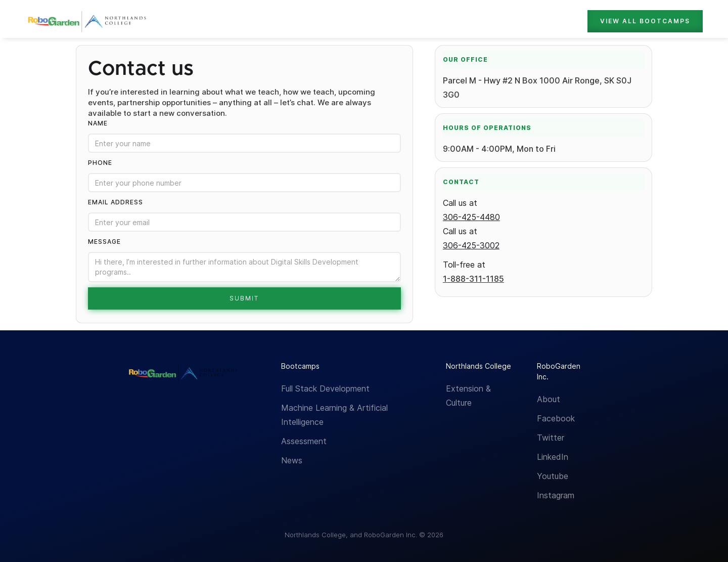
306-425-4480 (471, 217)
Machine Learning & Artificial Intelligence (334, 415)
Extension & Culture (468, 396)
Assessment (304, 441)
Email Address (116, 202)
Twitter (551, 438)
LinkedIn (553, 457)
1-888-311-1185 (473, 279)
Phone (100, 163)
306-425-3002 (471, 245)
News (292, 460)
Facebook (556, 418)
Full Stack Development (325, 388)
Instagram (556, 495)
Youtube (553, 476)
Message (104, 242)
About (549, 399)
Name (98, 123)
